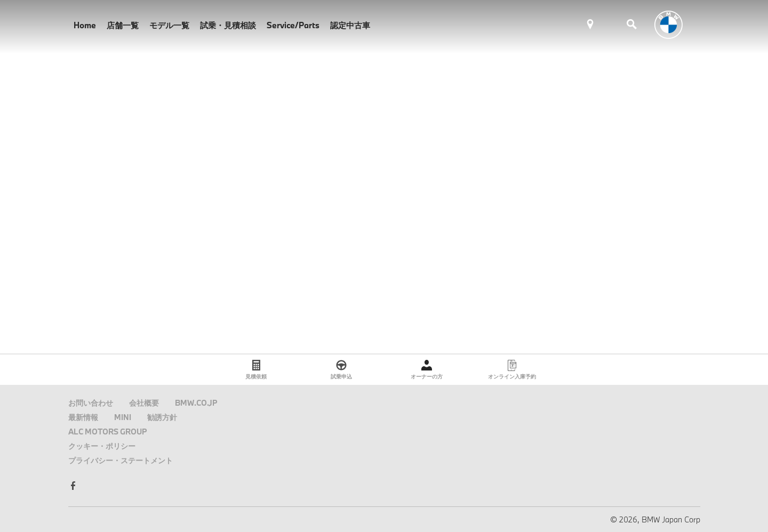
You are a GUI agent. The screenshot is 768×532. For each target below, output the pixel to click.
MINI (123, 417)
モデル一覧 (169, 25)
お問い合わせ (91, 403)
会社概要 (144, 403)
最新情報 (83, 417)
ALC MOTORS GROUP (108, 432)
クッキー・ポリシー (102, 446)
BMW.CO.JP (196, 403)
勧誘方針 (162, 417)
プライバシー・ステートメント (121, 460)
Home (85, 25)
